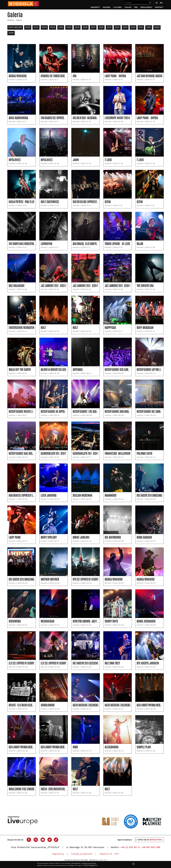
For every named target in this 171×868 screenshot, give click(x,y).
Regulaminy (146, 7)
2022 (53, 27)
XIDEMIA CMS (102, 860)
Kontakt (159, 7)
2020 (69, 27)
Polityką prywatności (89, 863)
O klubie (117, 7)
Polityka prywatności (82, 854)
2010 (149, 27)
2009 (157, 27)
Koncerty (95, 7)
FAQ (136, 7)
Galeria (107, 7)
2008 (11, 33)
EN (161, 3)
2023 (44, 27)
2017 (93, 27)
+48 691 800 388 (151, 847)
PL (157, 3)
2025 (28, 27)
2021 (61, 27)
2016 (101, 27)
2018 (85, 27)
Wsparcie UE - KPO (109, 854)
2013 (125, 27)
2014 (117, 27)
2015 (109, 27)
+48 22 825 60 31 (130, 847)
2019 (77, 27)
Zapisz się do (150, 840)
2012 (133, 27)
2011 (141, 27)
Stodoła (11, 20)
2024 (36, 27)
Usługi (128, 7)
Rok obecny (15, 27)
